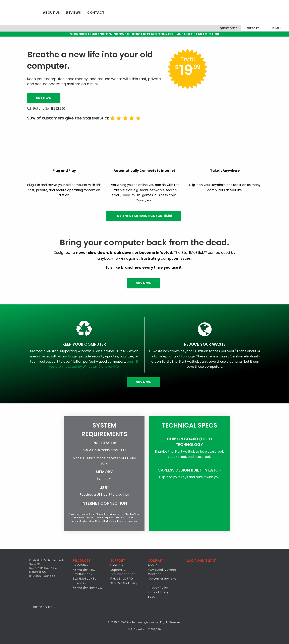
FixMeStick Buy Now (88, 588)
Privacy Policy (158, 588)
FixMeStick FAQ (122, 579)
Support (253, 28)
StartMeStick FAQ (124, 583)
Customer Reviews (162, 579)
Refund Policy (158, 592)
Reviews (74, 13)
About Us (51, 13)
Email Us (117, 565)
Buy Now (44, 98)
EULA (151, 597)
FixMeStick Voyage (162, 570)
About (153, 565)
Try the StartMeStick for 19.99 (144, 216)
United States (43, 607)
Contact (96, 13)
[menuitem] (20, 13)
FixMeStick (81, 565)
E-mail (277, 28)
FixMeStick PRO (84, 570)
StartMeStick (82, 574)
